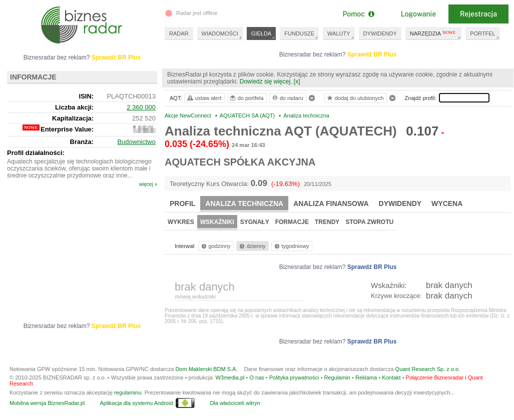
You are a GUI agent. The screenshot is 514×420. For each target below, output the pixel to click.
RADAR (179, 33)
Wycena (447, 203)
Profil (182, 203)
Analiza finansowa (331, 203)
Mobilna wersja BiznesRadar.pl (47, 403)
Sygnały (255, 222)
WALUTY (339, 33)
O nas (256, 377)
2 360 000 (141, 107)
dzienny (252, 246)
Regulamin (337, 377)
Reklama (366, 377)
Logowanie (418, 14)
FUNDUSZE (299, 33)
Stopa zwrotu (369, 222)
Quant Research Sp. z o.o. (428, 369)
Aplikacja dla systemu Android (136, 403)
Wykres (181, 222)
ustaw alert (204, 98)
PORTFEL (483, 33)
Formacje (292, 222)
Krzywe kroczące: (396, 296)
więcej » (148, 184)
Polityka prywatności (294, 377)
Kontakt (391, 377)
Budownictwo (136, 142)
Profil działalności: (36, 153)
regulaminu (128, 392)
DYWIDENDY (380, 33)
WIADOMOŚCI (220, 33)
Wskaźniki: (389, 285)
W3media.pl (230, 377)
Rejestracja (478, 14)
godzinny (215, 246)
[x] (297, 81)
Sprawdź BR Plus (372, 54)
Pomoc (358, 14)
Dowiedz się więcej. (266, 81)
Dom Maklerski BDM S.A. (206, 369)
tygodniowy (291, 246)
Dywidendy (400, 203)
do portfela (246, 98)
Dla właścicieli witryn (235, 403)
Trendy (327, 222)
